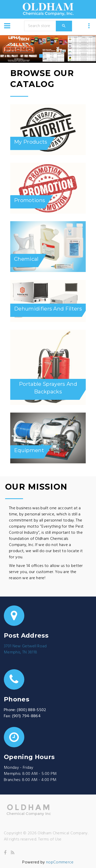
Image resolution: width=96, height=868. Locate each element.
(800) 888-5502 (31, 710)
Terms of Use (50, 839)
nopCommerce (60, 862)
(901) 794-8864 (26, 716)
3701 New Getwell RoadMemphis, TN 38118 (25, 649)
